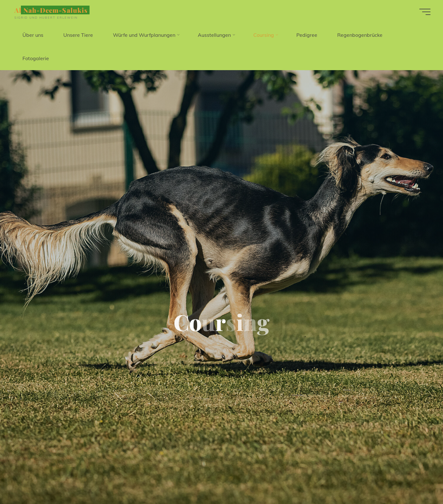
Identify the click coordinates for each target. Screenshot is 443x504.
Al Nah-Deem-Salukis (51, 10)
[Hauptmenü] (425, 12)
